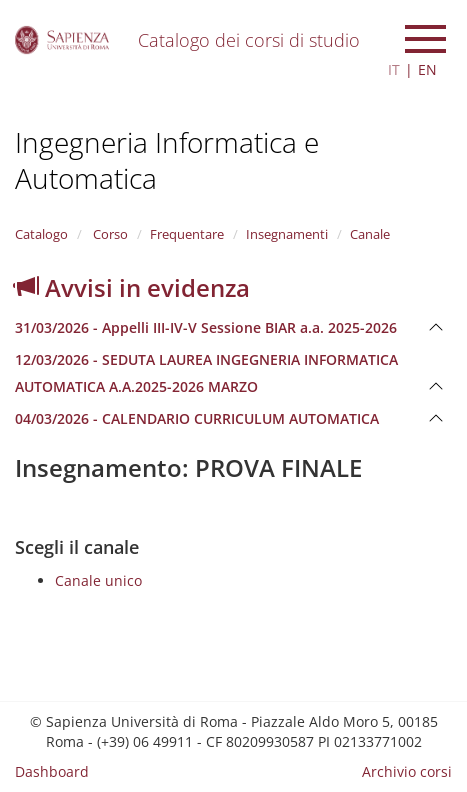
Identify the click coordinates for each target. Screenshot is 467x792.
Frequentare (187, 234)
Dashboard (52, 771)
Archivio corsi (407, 771)
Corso (109, 234)
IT (394, 69)
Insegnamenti (287, 234)
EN (427, 69)
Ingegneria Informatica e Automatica (167, 160)
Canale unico (98, 580)
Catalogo (41, 234)
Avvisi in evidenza (132, 287)
